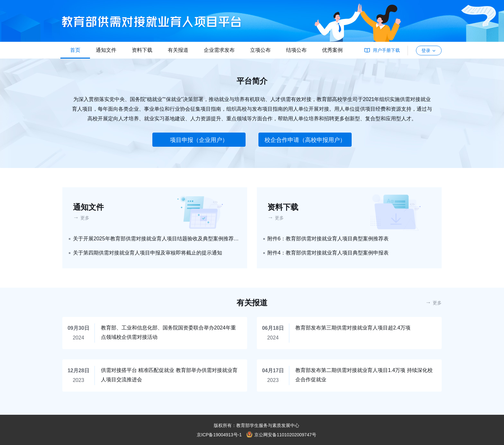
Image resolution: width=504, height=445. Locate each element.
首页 (75, 50)
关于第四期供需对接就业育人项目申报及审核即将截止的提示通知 (148, 253)
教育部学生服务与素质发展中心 (268, 425)
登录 (429, 51)
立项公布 (260, 50)
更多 (85, 218)
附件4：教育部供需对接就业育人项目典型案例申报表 (328, 253)
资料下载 (142, 50)
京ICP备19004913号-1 (219, 435)
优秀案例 (332, 50)
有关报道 (178, 50)
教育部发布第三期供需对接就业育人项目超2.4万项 (353, 328)
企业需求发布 (219, 50)
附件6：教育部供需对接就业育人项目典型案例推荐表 (328, 239)
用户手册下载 (386, 50)
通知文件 (106, 50)
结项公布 (296, 50)
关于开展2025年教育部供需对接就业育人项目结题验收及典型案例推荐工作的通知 (156, 239)
